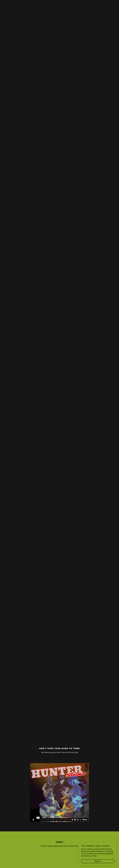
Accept (98, 861)
